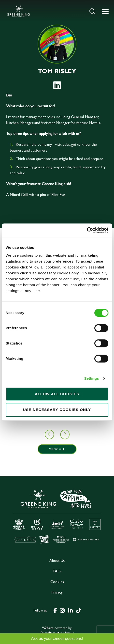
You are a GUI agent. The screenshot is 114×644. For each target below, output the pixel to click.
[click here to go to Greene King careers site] (57, 516)
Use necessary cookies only (57, 410)
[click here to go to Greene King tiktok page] (78, 610)
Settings (92, 378)
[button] (93, 11)
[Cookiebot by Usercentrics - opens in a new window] (87, 230)
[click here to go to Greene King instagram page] (62, 610)
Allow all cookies (57, 394)
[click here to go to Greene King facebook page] (55, 610)
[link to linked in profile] (57, 85)
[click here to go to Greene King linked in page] (70, 610)
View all (57, 449)
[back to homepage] (18, 11)
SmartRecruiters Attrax (57, 633)
